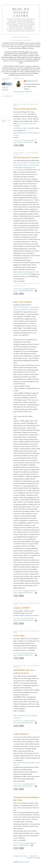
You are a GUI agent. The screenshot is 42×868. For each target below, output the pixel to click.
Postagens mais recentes (20, 856)
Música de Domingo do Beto (25, 109)
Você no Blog (19, 636)
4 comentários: (24, 845)
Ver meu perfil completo (23, 92)
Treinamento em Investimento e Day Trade (26, 799)
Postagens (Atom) (24, 862)
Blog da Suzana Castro (21, 12)
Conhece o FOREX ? (22, 608)
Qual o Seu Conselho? (23, 302)
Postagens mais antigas (33, 858)
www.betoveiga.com (20, 114)
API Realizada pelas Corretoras (26, 157)
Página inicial (34, 856)
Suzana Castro (32, 81)
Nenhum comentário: (26, 142)
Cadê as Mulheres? (21, 734)
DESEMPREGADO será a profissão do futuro (24, 672)
